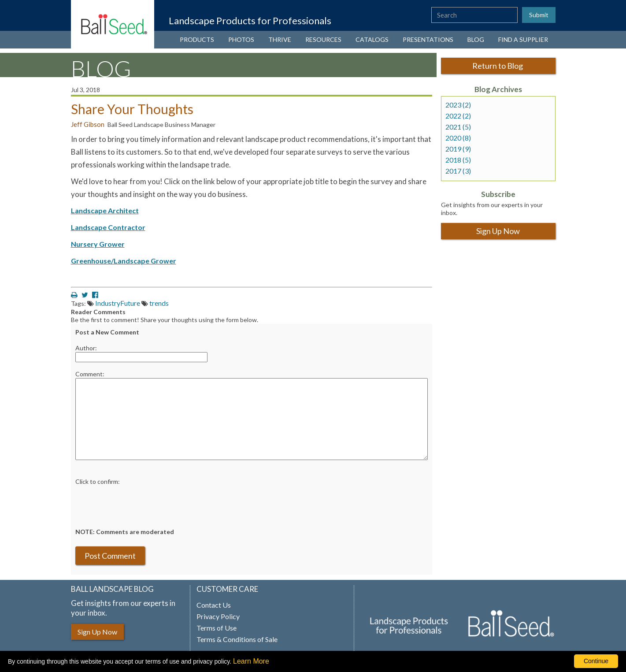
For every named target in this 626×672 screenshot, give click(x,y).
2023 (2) (458, 105)
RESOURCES (323, 39)
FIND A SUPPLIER (523, 39)
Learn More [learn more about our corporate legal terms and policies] (251, 661)
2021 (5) (458, 127)
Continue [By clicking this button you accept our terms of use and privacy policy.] (596, 661)
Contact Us (214, 605)
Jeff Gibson (88, 124)
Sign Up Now (498, 231)
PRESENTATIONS (428, 39)
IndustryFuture (118, 303)
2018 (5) (458, 160)
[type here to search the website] (474, 15)
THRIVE (280, 39)
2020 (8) (458, 138)
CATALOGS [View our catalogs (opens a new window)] (372, 39)
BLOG (476, 39)
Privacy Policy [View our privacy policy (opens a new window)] (218, 616)
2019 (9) (458, 149)
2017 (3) (458, 171)
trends (159, 303)
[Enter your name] (141, 357)
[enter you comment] (252, 419)
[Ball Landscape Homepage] (113, 24)
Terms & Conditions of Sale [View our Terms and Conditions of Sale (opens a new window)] (237, 639)
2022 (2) (458, 116)
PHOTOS (241, 39)
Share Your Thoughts (132, 109)
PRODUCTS (197, 39)
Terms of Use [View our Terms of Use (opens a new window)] (217, 628)
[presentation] (142, 503)
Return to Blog (498, 66)
